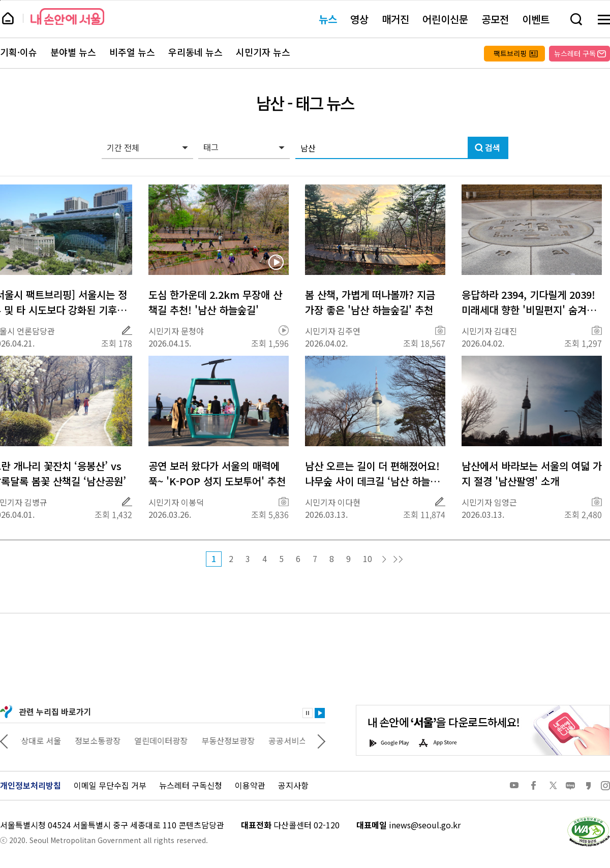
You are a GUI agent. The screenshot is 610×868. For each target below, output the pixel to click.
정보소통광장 (105, 740)
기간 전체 (123, 147)
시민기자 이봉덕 (176, 502)
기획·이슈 (19, 52)
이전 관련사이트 (4, 740)
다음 (384, 560)
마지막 (398, 560)
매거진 (395, 19)
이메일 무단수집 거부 (110, 785)
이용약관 (250, 785)
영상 (359, 19)
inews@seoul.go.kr (425, 825)
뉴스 (328, 19)
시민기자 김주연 (333, 331)
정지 (308, 713)
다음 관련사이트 (321, 740)
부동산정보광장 (235, 740)
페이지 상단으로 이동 (0, 0)
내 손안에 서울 (67, 17)
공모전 (495, 19)
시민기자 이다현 (333, 502)
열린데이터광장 (168, 740)
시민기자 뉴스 (263, 52)
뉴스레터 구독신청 (191, 785)
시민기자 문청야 (176, 331)
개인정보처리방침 (30, 785)
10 (368, 559)
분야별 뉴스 (73, 52)
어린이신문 (445, 19)
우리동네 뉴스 (195, 52)
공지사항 (293, 785)
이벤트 (536, 19)
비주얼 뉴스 (132, 52)
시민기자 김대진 (489, 331)
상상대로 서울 (44, 740)
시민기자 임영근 (489, 502)
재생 (320, 713)
